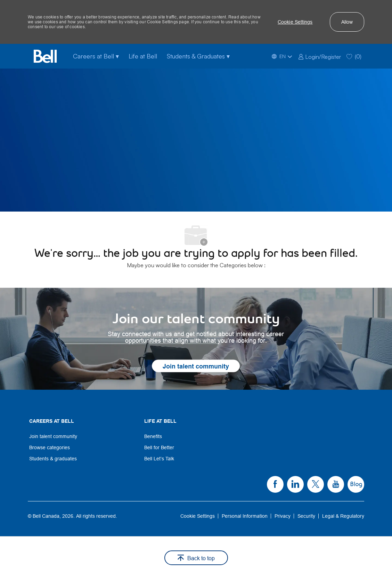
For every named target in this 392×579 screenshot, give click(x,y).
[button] (295, 22)
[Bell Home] (45, 56)
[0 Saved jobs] (354, 56)
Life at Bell (143, 56)
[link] (320, 56)
